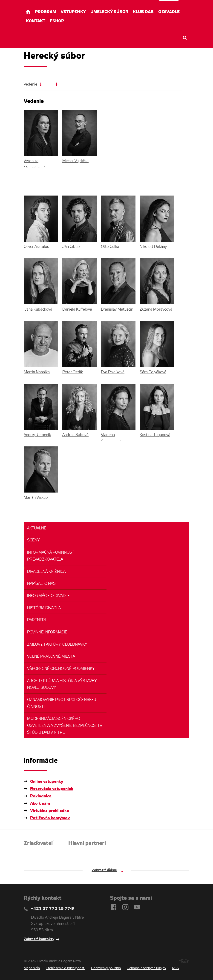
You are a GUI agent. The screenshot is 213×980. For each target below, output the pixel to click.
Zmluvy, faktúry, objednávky (57, 645)
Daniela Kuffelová (77, 310)
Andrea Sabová (75, 435)
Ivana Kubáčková (38, 310)
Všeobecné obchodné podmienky (61, 669)
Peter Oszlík (73, 372)
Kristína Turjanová (155, 435)
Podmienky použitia (106, 968)
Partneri (36, 620)
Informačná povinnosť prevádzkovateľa (51, 556)
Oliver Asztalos (36, 247)
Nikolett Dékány (153, 247)
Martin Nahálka (37, 372)
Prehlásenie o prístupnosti (65, 968)
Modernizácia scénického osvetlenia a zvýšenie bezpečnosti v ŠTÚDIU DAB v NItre (65, 726)
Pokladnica (41, 796)
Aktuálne (37, 528)
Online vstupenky (47, 782)
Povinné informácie (47, 632)
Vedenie (30, 85)
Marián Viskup (36, 498)
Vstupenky (73, 12)
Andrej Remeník (37, 435)
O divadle (169, 12)
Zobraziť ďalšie (104, 870)
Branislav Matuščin (117, 310)
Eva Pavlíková (113, 372)
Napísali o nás (41, 584)
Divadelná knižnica (46, 572)
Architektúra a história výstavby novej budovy (62, 685)
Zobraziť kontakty (39, 939)
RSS (176, 968)
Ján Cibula (71, 247)
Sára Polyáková (153, 372)
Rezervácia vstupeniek (52, 789)
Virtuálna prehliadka (50, 811)
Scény (33, 540)
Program (46, 12)
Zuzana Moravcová (156, 310)
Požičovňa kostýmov (50, 818)
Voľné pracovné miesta (51, 657)
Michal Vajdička (75, 161)
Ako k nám (40, 804)
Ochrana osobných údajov (146, 968)
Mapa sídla (32, 968)
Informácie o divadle (49, 596)
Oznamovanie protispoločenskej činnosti (62, 703)
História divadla (44, 608)
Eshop (57, 21)
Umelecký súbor (109, 12)
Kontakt (36, 21)
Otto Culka (110, 247)
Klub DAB (143, 12)
